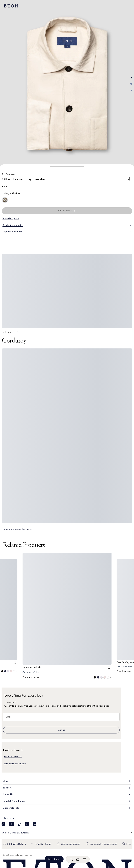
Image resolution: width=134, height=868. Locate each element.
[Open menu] (84, 859)
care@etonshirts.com (15, 764)
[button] (67, 166)
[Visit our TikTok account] (20, 824)
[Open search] (71, 859)
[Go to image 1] (131, 78)
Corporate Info (67, 808)
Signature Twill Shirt (33, 668)
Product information (67, 225)
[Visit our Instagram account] (3, 824)
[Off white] (5, 200)
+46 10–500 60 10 (13, 757)
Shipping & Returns (67, 232)
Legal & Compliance (67, 801)
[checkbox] (128, 180)
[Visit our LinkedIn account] (27, 824)
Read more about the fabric (67, 529)
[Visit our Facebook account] (35, 824)
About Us (67, 795)
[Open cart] (78, 859)
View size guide (11, 219)
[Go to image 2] (131, 84)
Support (67, 788)
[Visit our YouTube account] (12, 824)
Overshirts (11, 174)
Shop (67, 781)
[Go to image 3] (131, 90)
